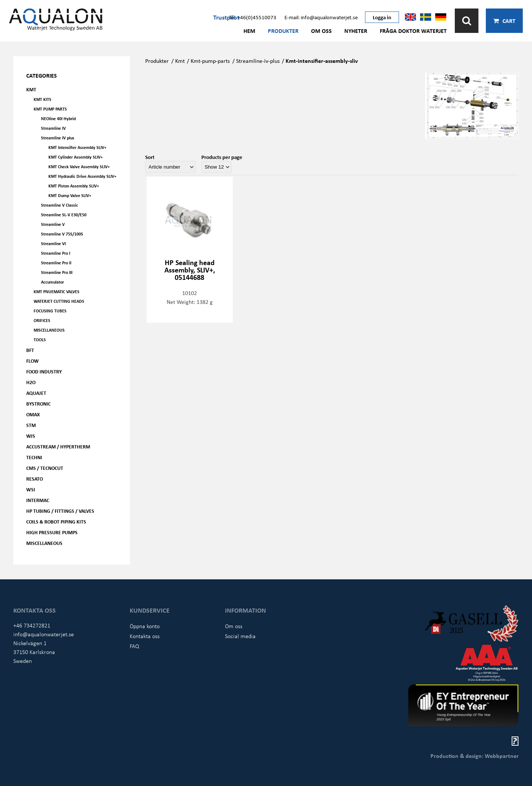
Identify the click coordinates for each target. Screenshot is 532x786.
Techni (34, 457)
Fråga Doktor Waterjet (413, 31)
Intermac (38, 500)
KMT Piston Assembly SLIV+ (74, 186)
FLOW (33, 361)
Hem (249, 31)
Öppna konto (145, 626)
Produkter (283, 31)
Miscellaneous (49, 330)
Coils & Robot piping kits (56, 521)
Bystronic (38, 404)
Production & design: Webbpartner (475, 756)
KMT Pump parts (50, 109)
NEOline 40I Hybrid (58, 118)
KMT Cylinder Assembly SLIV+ (76, 157)
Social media (240, 636)
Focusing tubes (50, 311)
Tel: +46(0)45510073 (253, 17)
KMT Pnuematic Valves (57, 292)
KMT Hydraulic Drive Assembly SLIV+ (82, 176)
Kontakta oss (145, 636)
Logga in (382, 17)
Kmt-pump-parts (210, 61)
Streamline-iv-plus (258, 61)
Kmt (180, 61)
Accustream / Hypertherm (58, 446)
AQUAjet (36, 393)
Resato (35, 479)
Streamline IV (53, 128)
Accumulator (52, 282)
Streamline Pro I (56, 253)
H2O (31, 382)
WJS (31, 436)
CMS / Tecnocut (45, 468)
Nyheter (356, 31)
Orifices (42, 320)
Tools (40, 340)
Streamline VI (53, 243)
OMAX (33, 414)
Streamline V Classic (59, 205)
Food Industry (44, 371)
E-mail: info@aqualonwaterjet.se (321, 17)
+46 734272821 (32, 625)
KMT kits (42, 99)
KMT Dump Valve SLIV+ (70, 195)
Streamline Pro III (57, 272)
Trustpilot (226, 17)
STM (31, 425)
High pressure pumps (52, 532)
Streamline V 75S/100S (62, 234)
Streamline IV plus (58, 138)
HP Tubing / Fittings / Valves (60, 511)
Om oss (321, 31)
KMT (31, 89)
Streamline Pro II (56, 263)
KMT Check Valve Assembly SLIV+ (79, 167)
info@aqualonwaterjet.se (44, 634)
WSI (31, 489)
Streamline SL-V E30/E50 (64, 215)
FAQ (134, 646)
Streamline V (53, 224)
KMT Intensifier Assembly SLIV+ (77, 147)
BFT (30, 350)
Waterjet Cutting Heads (59, 301)
